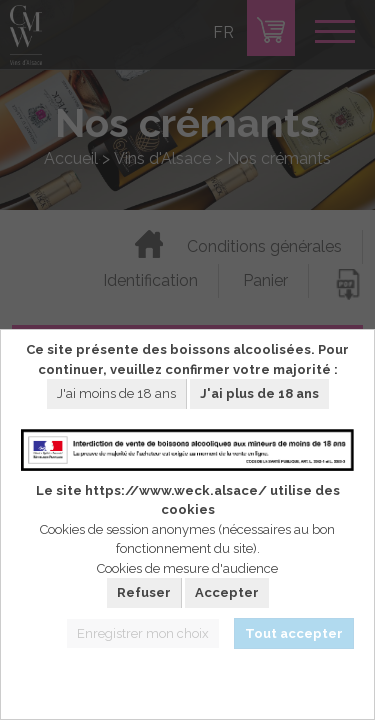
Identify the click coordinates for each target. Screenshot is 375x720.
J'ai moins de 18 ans (116, 393)
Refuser (144, 592)
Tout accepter (294, 633)
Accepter (227, 592)
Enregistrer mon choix (143, 633)
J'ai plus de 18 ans (259, 393)
